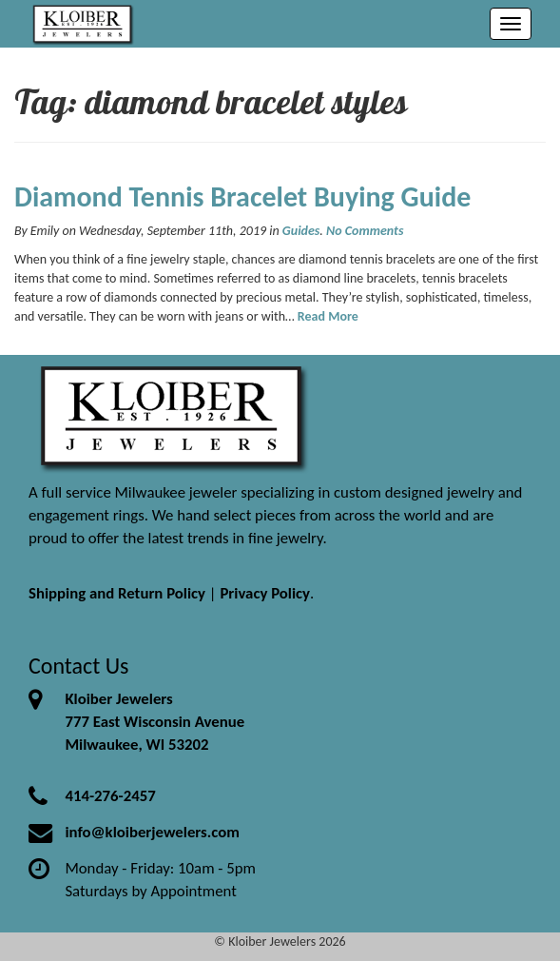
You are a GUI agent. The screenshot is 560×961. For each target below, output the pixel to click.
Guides (301, 231)
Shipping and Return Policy (117, 593)
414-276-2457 (110, 796)
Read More (328, 316)
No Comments (365, 231)
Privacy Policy (265, 593)
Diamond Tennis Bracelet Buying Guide (242, 196)
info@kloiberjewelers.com (152, 832)
